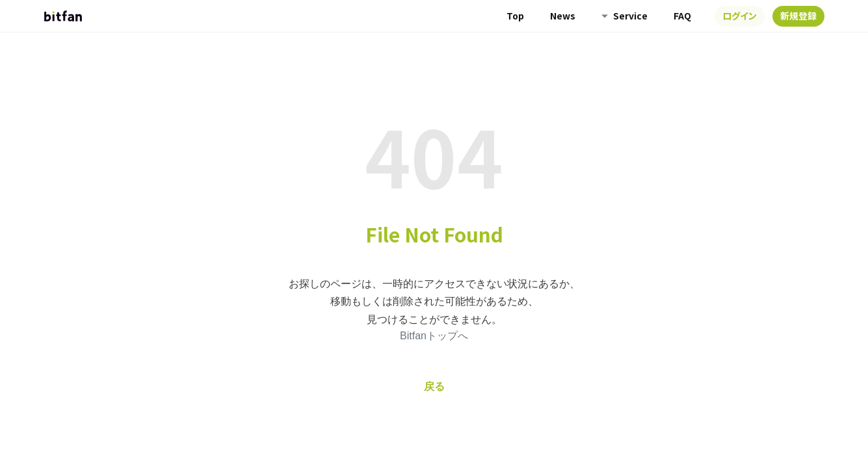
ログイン (740, 16)
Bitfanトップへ (434, 336)
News (563, 16)
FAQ (682, 16)
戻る (434, 386)
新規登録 (798, 16)
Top (515, 16)
